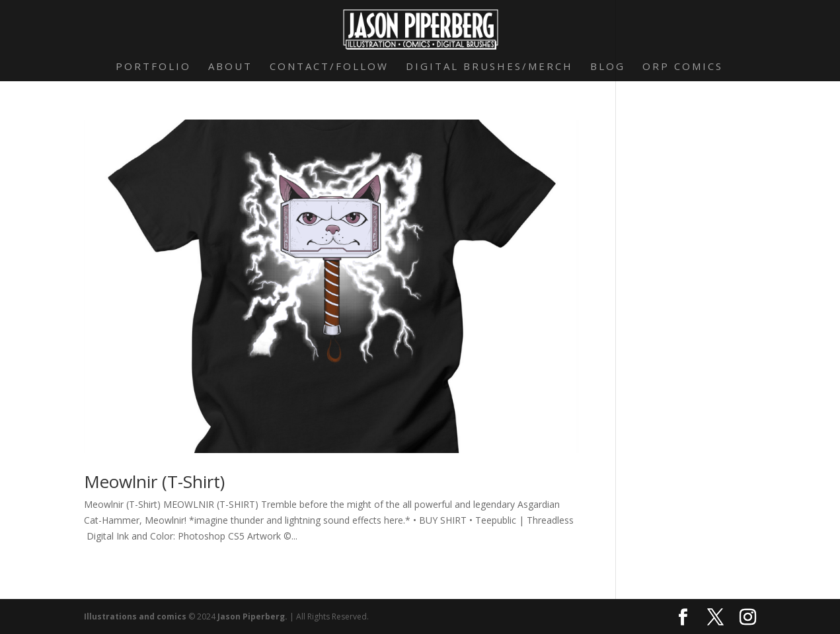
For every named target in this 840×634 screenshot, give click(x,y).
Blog (608, 67)
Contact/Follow (329, 67)
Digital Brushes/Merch (489, 67)
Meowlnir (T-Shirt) (154, 481)
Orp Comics (683, 67)
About (230, 67)
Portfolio (153, 67)
